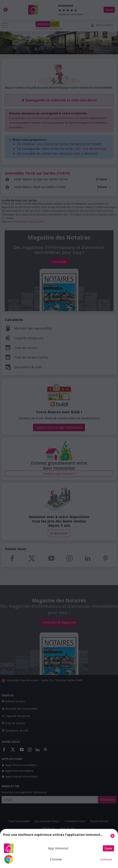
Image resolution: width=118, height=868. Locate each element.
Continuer (106, 859)
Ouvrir (108, 848)
